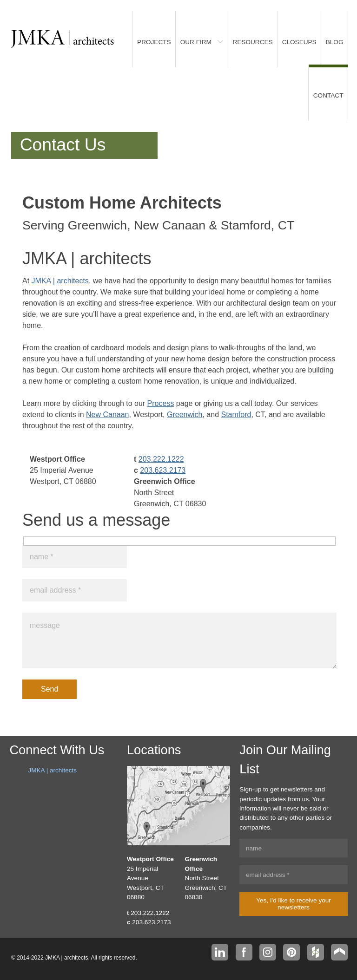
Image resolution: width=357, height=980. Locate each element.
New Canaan (108, 415)
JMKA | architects (60, 281)
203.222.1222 (161, 459)
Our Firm (196, 42)
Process (161, 403)
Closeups (299, 42)
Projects (154, 42)
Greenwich (185, 415)
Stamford (236, 415)
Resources (252, 42)
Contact (328, 95)
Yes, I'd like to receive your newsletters (294, 904)
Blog (335, 42)
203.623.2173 (163, 470)
